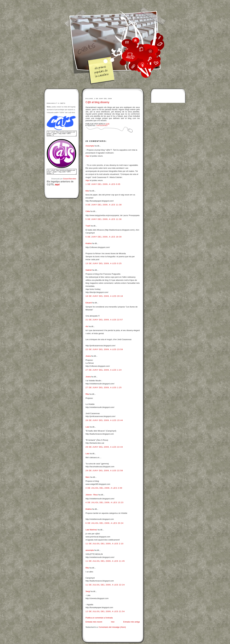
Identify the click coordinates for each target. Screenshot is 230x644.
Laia (87, 427)
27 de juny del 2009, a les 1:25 (104, 387)
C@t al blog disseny (97, 102)
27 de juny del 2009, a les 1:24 (104, 370)
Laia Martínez (91, 530)
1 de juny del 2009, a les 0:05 (103, 184)
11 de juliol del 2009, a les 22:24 (105, 585)
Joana (88, 356)
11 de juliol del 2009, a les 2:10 (105, 544)
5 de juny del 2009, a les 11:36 (104, 219)
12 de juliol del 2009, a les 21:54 (105, 611)
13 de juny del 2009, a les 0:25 (104, 263)
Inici (113, 622)
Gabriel (89, 270)
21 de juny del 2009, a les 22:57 (104, 320)
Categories (102, 125)
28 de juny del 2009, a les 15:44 (104, 420)
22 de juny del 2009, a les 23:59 (104, 349)
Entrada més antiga (132, 622)
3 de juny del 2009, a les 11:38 (104, 205)
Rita (87, 394)
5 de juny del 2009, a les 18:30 (104, 237)
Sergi (88, 591)
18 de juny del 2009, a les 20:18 (104, 296)
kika (87, 191)
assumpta (90, 550)
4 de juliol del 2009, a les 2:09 (104, 488)
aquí (57, 184)
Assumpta (90, 146)
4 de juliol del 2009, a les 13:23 (105, 502)
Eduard (89, 303)
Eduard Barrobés (70, 179)
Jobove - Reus (92, 495)
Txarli (88, 226)
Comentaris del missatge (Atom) (112, 627)
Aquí (87, 156)
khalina (89, 243)
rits (87, 326)
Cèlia (88, 211)
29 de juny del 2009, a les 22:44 (104, 447)
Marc (88, 477)
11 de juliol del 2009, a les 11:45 (105, 561)
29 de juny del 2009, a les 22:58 (104, 471)
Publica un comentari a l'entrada (99, 618)
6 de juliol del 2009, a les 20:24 (105, 523)
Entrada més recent (94, 622)
